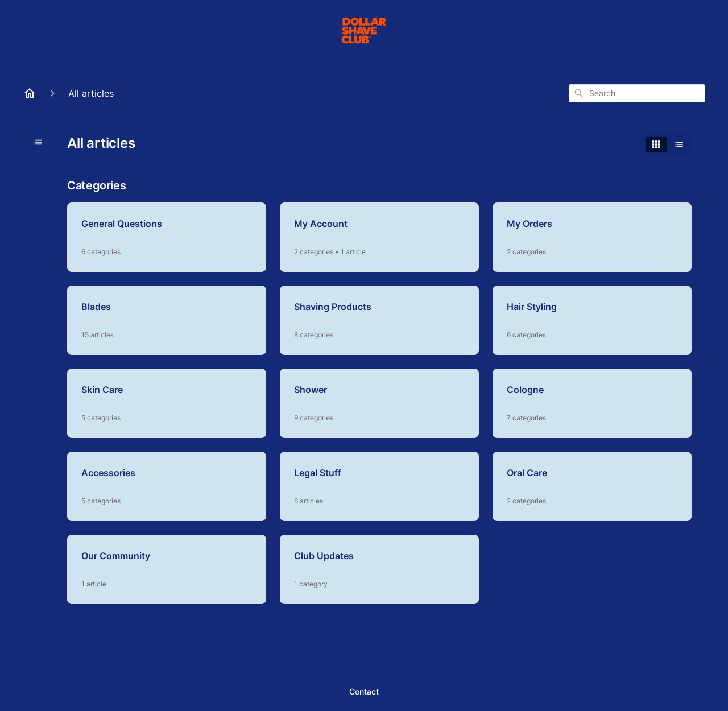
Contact (364, 691)
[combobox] (637, 93)
